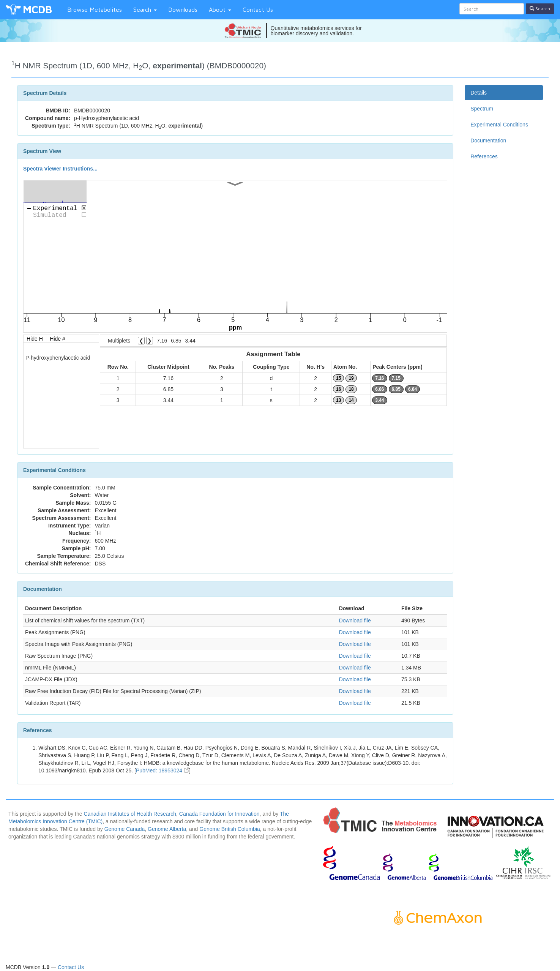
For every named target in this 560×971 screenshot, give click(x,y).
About (220, 9)
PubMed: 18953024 (162, 770)
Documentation (488, 141)
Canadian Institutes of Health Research (130, 814)
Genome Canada (125, 829)
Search (145, 9)
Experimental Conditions (499, 125)
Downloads (183, 9)
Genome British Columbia (230, 829)
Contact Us (258, 9)
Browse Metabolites (95, 9)
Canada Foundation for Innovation (219, 814)
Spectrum (482, 109)
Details (479, 93)
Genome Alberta (167, 829)
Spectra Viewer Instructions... (60, 169)
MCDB (37, 9)
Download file (355, 620)
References (484, 156)
